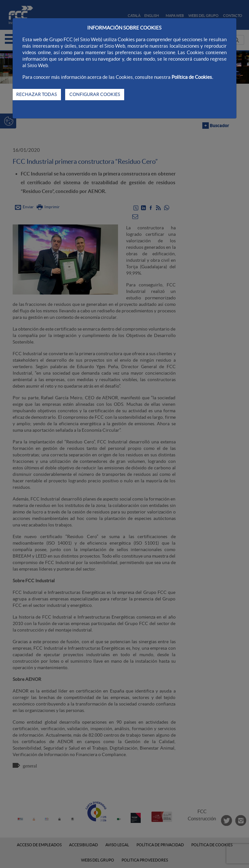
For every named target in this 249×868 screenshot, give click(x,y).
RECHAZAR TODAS (36, 94)
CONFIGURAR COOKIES (95, 94)
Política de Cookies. (192, 77)
